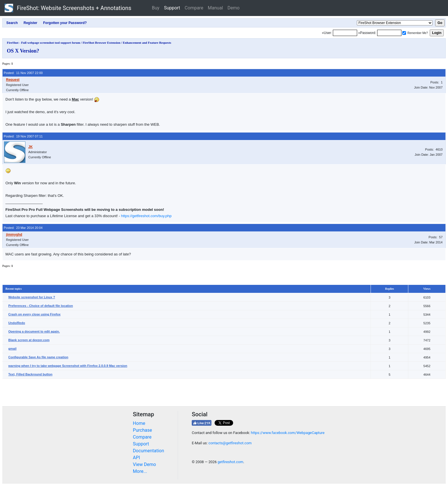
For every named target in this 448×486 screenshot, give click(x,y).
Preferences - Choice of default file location (41, 306)
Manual (215, 8)
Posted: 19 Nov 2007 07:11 (23, 136)
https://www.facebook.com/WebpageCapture (288, 433)
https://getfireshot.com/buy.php (146, 216)
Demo (233, 8)
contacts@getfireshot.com (230, 443)
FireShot (68, 8)
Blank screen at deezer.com (29, 340)
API (136, 458)
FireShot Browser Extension (101, 43)
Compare (194, 8)
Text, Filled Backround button (30, 374)
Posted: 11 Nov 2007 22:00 (23, 73)
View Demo (144, 464)
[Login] (345, 33)
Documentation (148, 451)
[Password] (389, 33)
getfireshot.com (231, 462)
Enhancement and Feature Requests (147, 43)
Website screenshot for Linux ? (32, 297)
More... (140, 471)
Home (139, 423)
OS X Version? (23, 51)
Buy (156, 8)
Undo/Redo (17, 323)
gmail (12, 349)
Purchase (142, 430)
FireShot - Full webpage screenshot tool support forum (44, 43)
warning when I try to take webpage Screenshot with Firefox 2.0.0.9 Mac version (68, 366)
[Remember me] (404, 33)
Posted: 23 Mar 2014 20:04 (23, 228)
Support (172, 8)
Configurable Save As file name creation (38, 357)
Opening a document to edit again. (34, 331)
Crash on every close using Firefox (34, 314)
